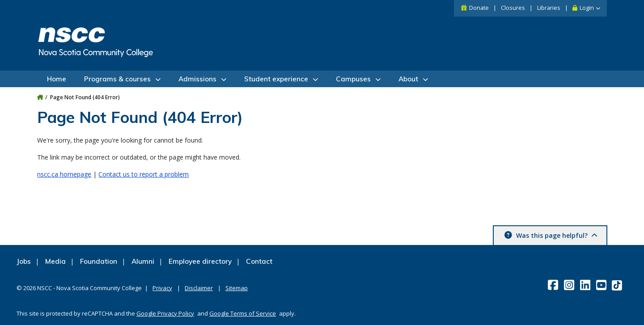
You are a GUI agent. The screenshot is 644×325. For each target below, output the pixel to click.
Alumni (143, 261)
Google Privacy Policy (165, 313)
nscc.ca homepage (64, 174)
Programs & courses (117, 79)
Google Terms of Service (243, 313)
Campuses (353, 79)
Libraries (549, 8)
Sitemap (237, 288)
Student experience (276, 79)
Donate (479, 8)
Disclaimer (199, 288)
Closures (513, 8)
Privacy (162, 288)
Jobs (24, 261)
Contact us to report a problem (144, 174)
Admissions (197, 79)
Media (55, 261)
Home (57, 79)
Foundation (99, 261)
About (408, 79)
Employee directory (200, 261)
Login (587, 8)
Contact (259, 261)
